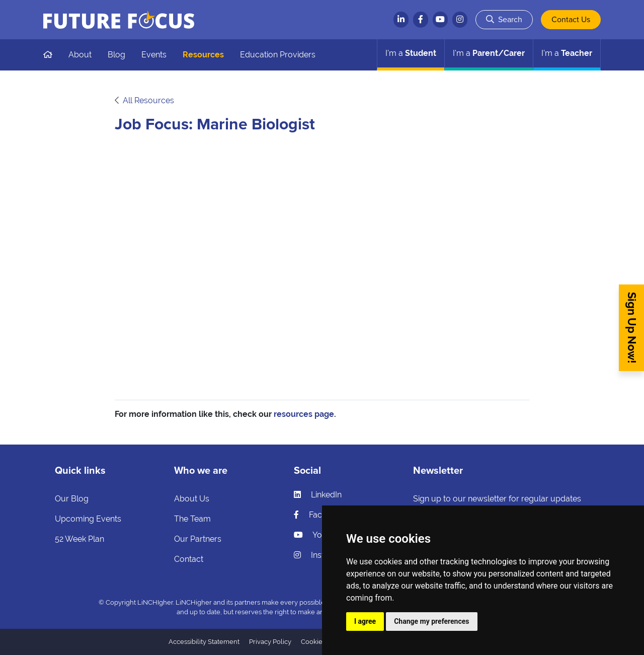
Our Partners (198, 539)
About (80, 55)
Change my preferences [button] (431, 621)
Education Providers (278, 55)
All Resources (148, 100)
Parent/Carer (489, 53)
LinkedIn (318, 495)
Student (411, 53)
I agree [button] (365, 621)
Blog (116, 55)
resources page (304, 414)
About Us (192, 499)
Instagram (321, 555)
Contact (189, 559)
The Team (192, 519)
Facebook (320, 515)
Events (154, 55)
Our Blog (72, 499)
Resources (203, 55)
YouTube (319, 535)
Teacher (567, 53)
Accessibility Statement (204, 642)
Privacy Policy (270, 642)
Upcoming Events (88, 519)
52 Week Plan (79, 539)
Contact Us (571, 20)
